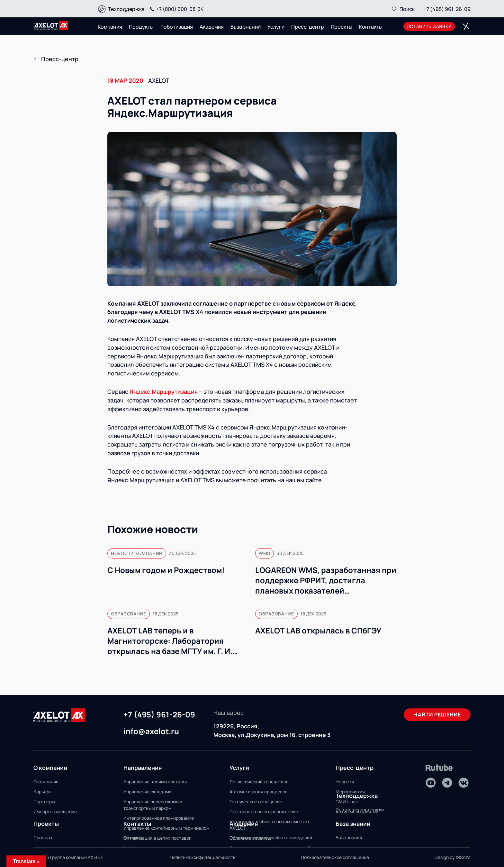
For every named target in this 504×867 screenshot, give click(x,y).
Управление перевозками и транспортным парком (153, 805)
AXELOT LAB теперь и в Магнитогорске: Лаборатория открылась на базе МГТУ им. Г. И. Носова (170, 641)
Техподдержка (126, 9)
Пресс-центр (308, 27)
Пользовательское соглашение (335, 857)
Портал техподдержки (360, 810)
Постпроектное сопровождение (264, 812)
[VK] (464, 783)
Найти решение (437, 715)
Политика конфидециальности (203, 857)
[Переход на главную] (51, 25)
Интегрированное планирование (159, 818)
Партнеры (44, 802)
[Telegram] (447, 783)
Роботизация (177, 27)
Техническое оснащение (256, 802)
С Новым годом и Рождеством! (166, 570)
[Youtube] (431, 783)
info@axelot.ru (151, 732)
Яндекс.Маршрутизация (164, 392)
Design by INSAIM (453, 857)
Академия (212, 27)
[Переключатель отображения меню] (466, 26)
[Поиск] (403, 9)
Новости (345, 782)
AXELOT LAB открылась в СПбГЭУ (318, 631)
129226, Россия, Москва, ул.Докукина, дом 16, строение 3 (272, 730)
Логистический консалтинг (259, 782)
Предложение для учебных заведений (271, 838)
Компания (110, 27)
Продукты (141, 27)
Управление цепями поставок (156, 782)
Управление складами (148, 792)
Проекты (342, 27)
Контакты (371, 27)
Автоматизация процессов (259, 792)
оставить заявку (429, 26)
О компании (46, 782)
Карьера (43, 792)
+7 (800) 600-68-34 (176, 9)
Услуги (276, 27)
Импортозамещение (55, 812)
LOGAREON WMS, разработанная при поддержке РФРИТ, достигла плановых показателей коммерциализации (326, 580)
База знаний (246, 27)
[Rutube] (439, 768)
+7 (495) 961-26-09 (447, 9)
